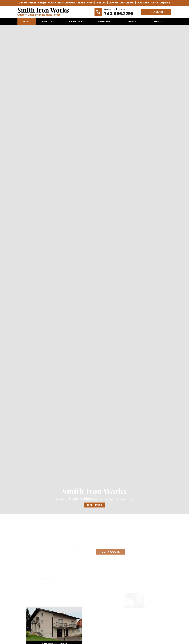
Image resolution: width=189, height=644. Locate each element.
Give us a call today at (115, 9)
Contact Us (158, 21)
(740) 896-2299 (82, 541)
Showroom (103, 21)
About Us (48, 21)
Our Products (75, 21)
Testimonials (130, 21)
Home (27, 21)
